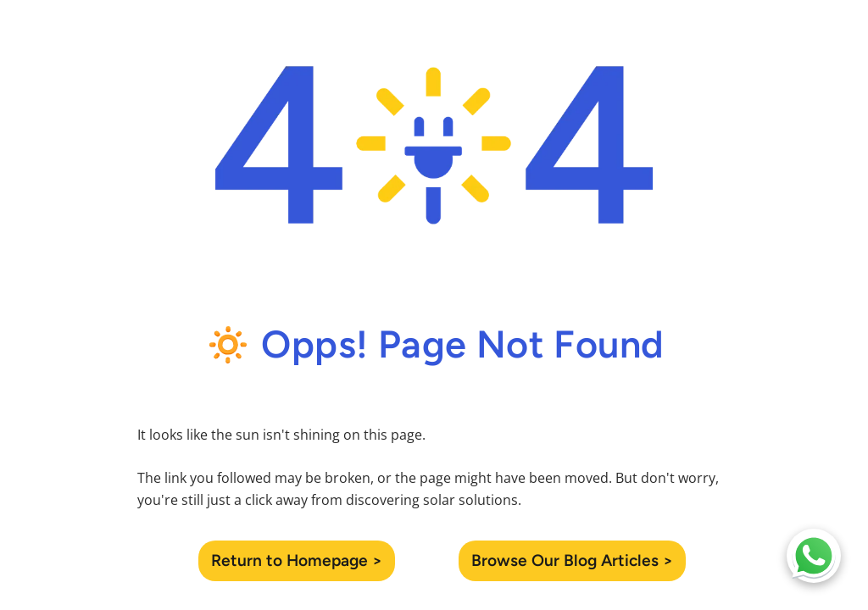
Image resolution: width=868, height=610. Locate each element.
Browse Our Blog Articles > (572, 560)
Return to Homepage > (297, 560)
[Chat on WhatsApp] (814, 556)
